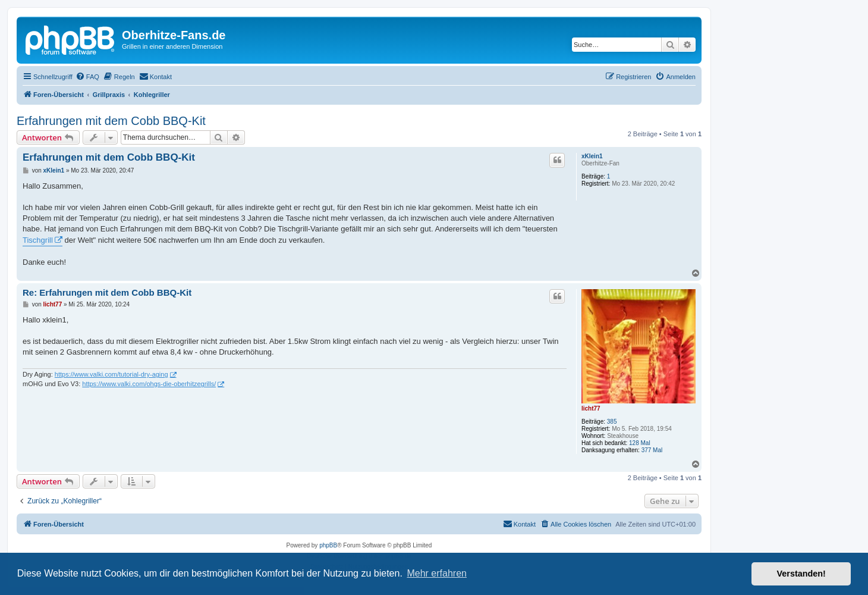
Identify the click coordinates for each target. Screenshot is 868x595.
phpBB (328, 545)
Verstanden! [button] (801, 574)
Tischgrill (38, 240)
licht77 (591, 408)
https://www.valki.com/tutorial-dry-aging (111, 374)
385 (612, 422)
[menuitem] (87, 77)
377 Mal (652, 450)
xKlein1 (592, 156)
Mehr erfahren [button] (437, 573)
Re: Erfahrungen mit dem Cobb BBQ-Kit (107, 292)
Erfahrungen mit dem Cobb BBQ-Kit (111, 121)
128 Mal (640, 443)
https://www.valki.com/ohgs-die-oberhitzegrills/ (149, 384)
